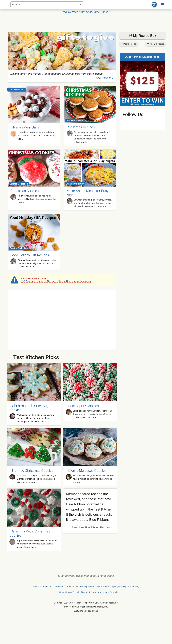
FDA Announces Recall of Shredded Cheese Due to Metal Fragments (56, 281)
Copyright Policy (119, 586)
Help (61, 592)
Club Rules (58, 586)
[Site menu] (163, 4)
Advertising (134, 586)
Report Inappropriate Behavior (104, 592)
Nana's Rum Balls (26, 127)
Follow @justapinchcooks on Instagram (158, 122)
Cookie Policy (102, 586)
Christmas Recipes (81, 127)
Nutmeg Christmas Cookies (33, 471)
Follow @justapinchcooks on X (142, 122)
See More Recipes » (92, 527)
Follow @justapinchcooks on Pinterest (135, 122)
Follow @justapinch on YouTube (150, 122)
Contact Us (46, 586)
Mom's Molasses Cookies (87, 471)
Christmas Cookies (25, 191)
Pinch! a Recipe (156, 44)
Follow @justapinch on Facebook (127, 122)
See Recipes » (105, 78)
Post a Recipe (129, 44)
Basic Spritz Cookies (84, 406)
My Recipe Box (142, 36)
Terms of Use (72, 586)
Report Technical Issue (76, 592)
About (36, 586)
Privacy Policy (87, 586)
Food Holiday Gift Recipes (30, 255)
